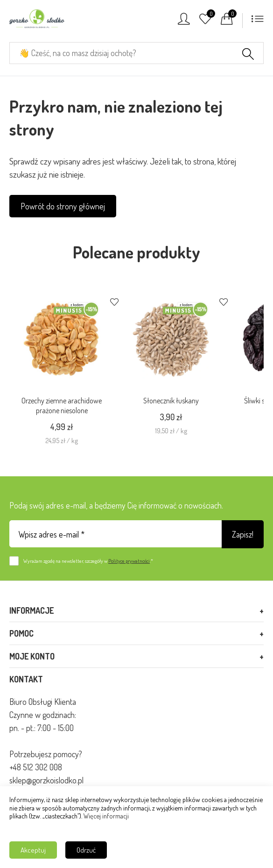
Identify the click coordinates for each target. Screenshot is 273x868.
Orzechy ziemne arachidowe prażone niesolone (62, 405)
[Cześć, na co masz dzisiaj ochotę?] (136, 53)
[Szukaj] (248, 55)
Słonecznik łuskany (171, 401)
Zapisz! (243, 534)
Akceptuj (33, 850)
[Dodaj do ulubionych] (114, 303)
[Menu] (258, 22)
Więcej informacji (106, 816)
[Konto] (184, 22)
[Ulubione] (205, 22)
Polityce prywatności (129, 561)
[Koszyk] (227, 22)
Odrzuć (86, 850)
